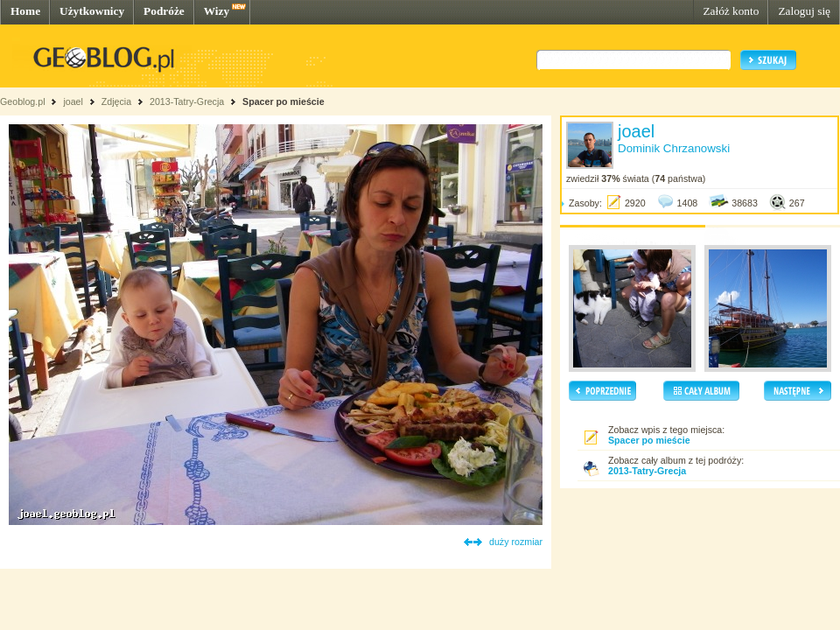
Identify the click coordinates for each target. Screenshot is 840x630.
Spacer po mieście (283, 101)
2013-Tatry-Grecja (187, 101)
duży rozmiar (516, 542)
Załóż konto (731, 11)
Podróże (164, 11)
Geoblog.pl (23, 101)
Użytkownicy (92, 11)
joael (73, 101)
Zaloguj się (804, 11)
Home (25, 11)
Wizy (217, 11)
